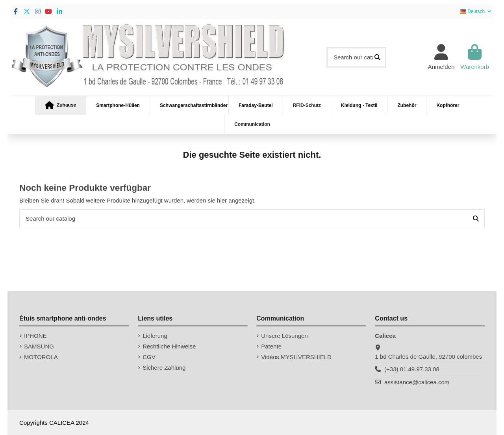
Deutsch (476, 11)
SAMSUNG (39, 346)
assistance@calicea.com (417, 382)
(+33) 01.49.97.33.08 (412, 369)
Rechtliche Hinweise (169, 346)
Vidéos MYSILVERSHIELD (296, 357)
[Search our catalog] (377, 58)
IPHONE (35, 336)
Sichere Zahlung (164, 368)
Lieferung (155, 336)
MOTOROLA (41, 357)
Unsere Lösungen (284, 336)
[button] (61, 105)
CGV (149, 357)
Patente (271, 346)
